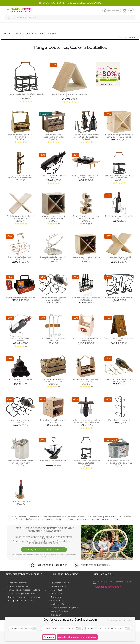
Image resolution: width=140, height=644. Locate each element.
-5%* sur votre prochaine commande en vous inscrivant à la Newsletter (44, 529)
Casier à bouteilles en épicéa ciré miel (86, 258)
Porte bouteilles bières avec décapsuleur (86, 380)
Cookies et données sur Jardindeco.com (70, 620)
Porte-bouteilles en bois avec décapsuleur (86, 340)
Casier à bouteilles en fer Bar (119, 298)
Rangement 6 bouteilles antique (21, 380)
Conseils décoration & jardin (64, 608)
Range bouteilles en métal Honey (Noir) (21, 421)
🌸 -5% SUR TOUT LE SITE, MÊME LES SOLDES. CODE (70, 3)
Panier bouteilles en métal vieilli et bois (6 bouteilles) (86, 136)
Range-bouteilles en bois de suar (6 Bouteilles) (86, 217)
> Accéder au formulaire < (107, 587)
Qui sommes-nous (60, 583)
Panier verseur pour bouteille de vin (119, 217)
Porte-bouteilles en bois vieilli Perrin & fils (21, 136)
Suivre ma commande (18, 583)
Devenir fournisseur (60, 611)
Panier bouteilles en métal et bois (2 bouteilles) (86, 462)
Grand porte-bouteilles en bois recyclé (119, 340)
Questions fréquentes (18, 586)
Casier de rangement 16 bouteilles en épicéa (53, 217)
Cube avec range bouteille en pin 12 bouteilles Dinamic (119, 136)
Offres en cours (58, 586)
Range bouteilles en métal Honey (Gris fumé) (53, 299)
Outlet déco (57, 593)
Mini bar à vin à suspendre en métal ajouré (86, 299)
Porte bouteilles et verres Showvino (53, 340)
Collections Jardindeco (62, 604)
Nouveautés (57, 597)
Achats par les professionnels (21, 593)
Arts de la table (22, 34)
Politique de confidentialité (20, 601)
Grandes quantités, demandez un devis (26, 597)
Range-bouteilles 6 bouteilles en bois (53, 421)
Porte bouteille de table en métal (53, 177)
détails (49, 623)
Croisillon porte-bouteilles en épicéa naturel (21, 217)
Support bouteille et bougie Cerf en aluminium (53, 258)
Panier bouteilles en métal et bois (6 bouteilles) (26, 95)
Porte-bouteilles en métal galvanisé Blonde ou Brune (119, 462)
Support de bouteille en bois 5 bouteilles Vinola (86, 177)
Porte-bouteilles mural (119, 420)
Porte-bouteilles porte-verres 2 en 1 (53, 462)
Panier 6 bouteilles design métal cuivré (21, 258)
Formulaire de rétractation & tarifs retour (27, 590)
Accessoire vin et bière (44, 34)
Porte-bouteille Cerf (21, 501)
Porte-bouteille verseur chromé (21, 340)
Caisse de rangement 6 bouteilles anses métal (53, 380)
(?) (29, 628)
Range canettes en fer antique (21, 298)
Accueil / (9, 34)
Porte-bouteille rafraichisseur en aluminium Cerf (21, 462)
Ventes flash (57, 590)
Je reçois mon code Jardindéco (44, 549)
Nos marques (57, 601)
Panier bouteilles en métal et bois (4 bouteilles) (119, 177)
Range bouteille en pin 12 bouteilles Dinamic (119, 258)
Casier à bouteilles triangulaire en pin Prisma (70, 95)
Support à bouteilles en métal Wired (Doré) (119, 380)
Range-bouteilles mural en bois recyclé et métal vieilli (21, 177)
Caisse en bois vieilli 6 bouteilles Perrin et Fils (53, 136)
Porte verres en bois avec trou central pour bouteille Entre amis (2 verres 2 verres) (86, 422)
